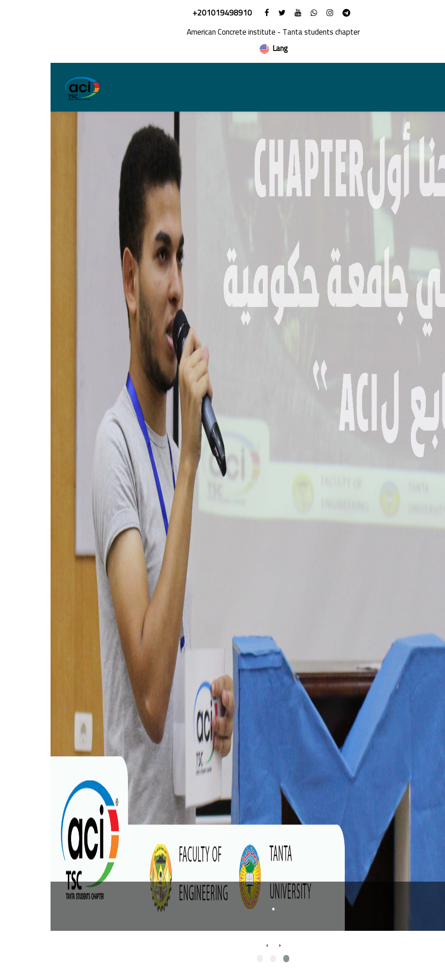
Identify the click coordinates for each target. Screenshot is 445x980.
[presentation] (229, 945)
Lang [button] (223, 48)
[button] (236, 959)
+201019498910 (173, 13)
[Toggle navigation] (421, 87)
